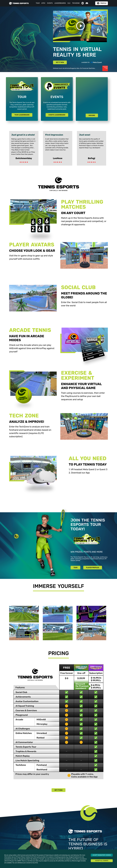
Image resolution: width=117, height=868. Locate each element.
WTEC (43, 3)
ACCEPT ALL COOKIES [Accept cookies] (102, 861)
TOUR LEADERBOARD (22, 115)
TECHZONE (76, 3)
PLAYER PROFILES (93, 568)
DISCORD (92, 115)
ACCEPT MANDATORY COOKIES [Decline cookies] (102, 855)
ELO (69, 3)
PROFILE (103, 3)
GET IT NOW (60, 62)
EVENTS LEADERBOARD (57, 115)
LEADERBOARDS (60, 3)
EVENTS (50, 3)
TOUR (38, 3)
